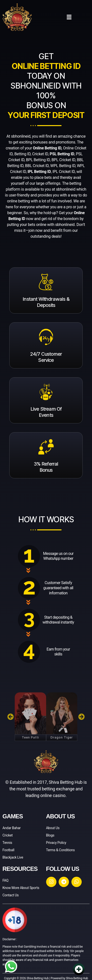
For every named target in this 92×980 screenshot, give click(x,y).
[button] (69, 17)
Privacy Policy (56, 843)
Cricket (8, 835)
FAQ (5, 880)
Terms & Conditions (60, 850)
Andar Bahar (12, 828)
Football (8, 850)
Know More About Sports (21, 888)
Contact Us (11, 895)
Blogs (50, 835)
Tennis (7, 843)
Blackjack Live (13, 857)
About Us (53, 828)
